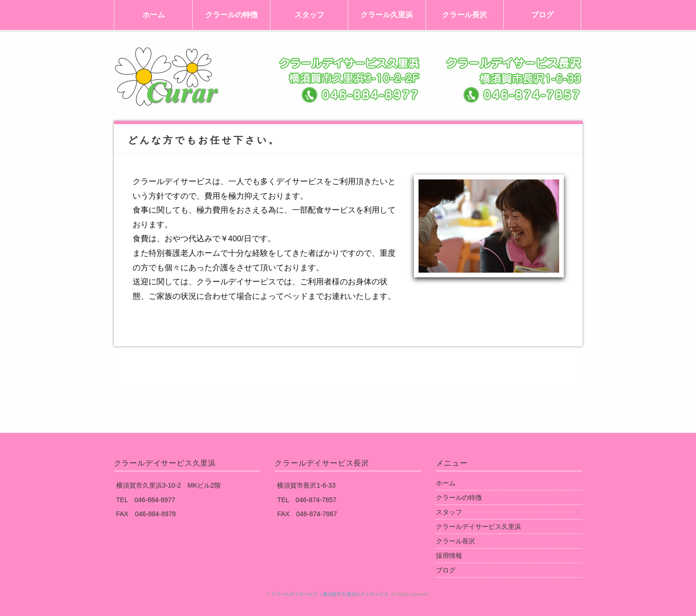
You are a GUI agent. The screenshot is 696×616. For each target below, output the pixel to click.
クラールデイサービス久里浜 (479, 527)
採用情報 (449, 556)
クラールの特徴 (232, 15)
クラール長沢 (464, 15)
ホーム (154, 15)
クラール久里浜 (387, 15)
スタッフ (309, 15)
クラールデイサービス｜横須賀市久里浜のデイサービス (330, 594)
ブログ (542, 15)
